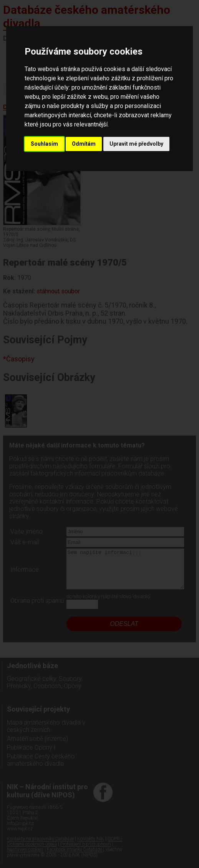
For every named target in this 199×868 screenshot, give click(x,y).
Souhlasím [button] (44, 144)
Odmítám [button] (84, 144)
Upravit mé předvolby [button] (136, 144)
